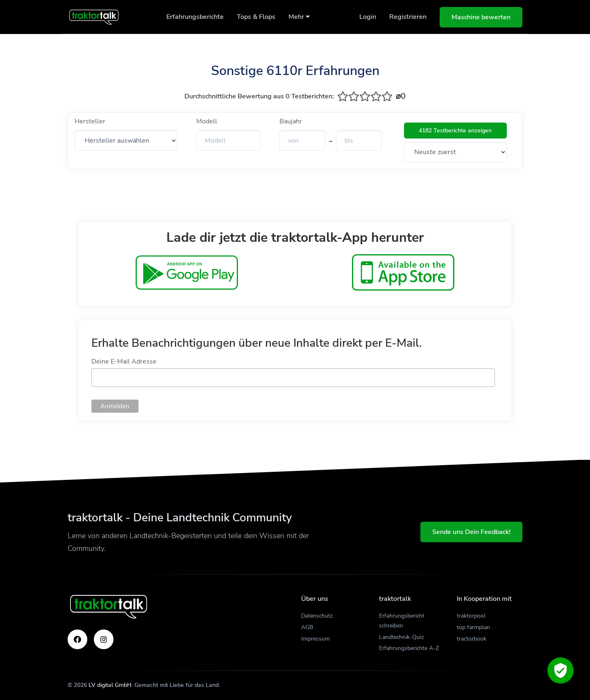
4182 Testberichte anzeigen (455, 131)
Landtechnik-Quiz (401, 637)
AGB (307, 627)
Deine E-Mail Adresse (124, 361)
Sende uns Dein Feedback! (471, 532)
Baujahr (291, 121)
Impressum (315, 639)
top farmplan (473, 627)
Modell (207, 121)
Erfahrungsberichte (195, 17)
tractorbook (472, 639)
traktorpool (471, 616)
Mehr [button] (299, 17)
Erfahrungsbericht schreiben (402, 621)
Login (368, 17)
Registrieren (408, 17)
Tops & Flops (256, 17)
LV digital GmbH (110, 685)
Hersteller (90, 121)
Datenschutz (317, 616)
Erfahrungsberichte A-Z (409, 648)
